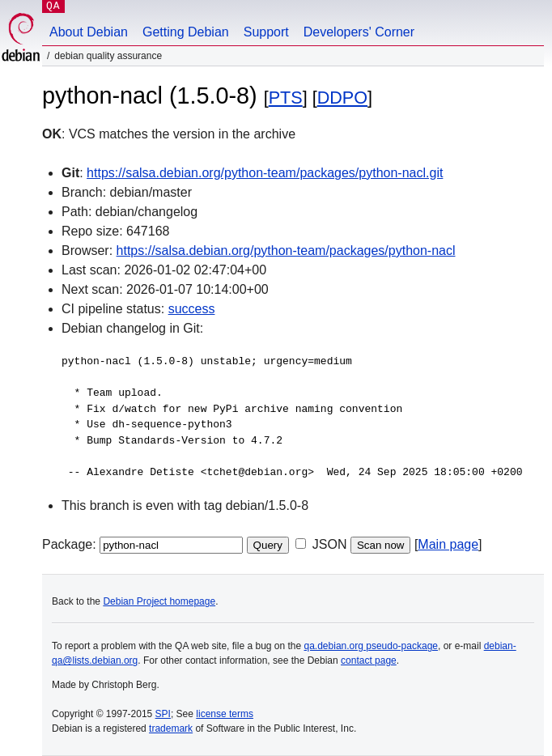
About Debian (89, 32)
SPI (163, 714)
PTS (286, 98)
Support (266, 32)
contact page (369, 660)
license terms (225, 714)
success (192, 309)
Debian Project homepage (159, 601)
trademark (171, 728)
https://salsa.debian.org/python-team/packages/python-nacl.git (265, 173)
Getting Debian (186, 32)
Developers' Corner (359, 32)
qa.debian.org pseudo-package (371, 646)
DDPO (342, 98)
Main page (448, 544)
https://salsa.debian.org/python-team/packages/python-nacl (286, 251)
